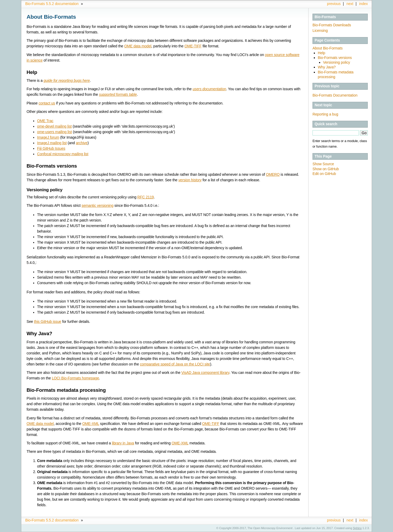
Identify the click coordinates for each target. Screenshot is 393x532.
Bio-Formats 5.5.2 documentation (52, 4)
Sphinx (357, 528)
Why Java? (327, 67)
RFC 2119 (146, 197)
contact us (47, 103)
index (363, 4)
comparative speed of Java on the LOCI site (175, 364)
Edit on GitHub (324, 174)
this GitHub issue (47, 322)
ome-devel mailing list (54, 126)
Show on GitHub (326, 169)
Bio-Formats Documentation (335, 95)
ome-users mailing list (54, 132)
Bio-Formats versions (335, 58)
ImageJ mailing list (52, 143)
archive (82, 143)
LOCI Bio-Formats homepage (75, 378)
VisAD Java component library (205, 373)
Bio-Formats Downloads (332, 25)
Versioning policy (337, 62)
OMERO (273, 174)
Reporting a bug (325, 114)
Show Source (323, 164)
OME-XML (91, 424)
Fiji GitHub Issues (51, 148)
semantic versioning (97, 205)
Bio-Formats (325, 17)
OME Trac (45, 121)
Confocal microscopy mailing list (63, 154)
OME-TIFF (193, 46)
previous (334, 4)
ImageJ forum (48, 137)
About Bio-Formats (327, 48)
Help (321, 53)
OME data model (138, 46)
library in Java (123, 443)
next (350, 4)
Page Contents (327, 40)
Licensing (320, 31)
